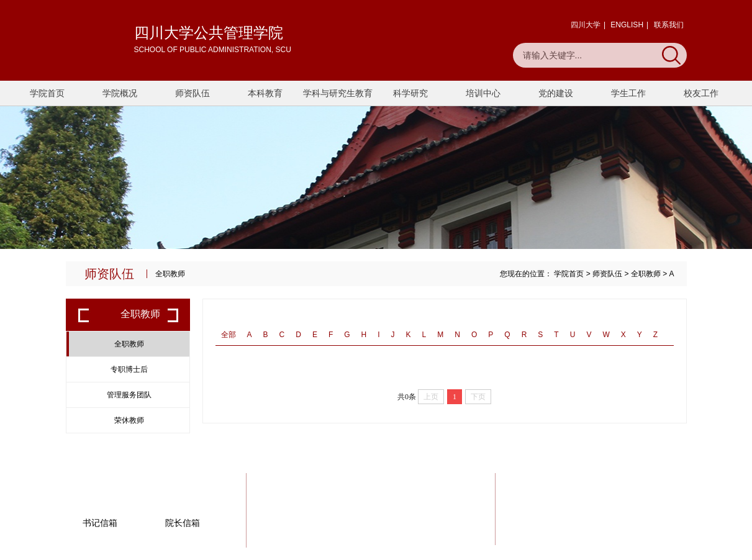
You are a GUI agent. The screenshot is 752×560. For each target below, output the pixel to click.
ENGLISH (627, 25)
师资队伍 (193, 93)
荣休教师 (129, 420)
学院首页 (47, 93)
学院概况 (120, 93)
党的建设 (556, 93)
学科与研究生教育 (338, 93)
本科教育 (265, 93)
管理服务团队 (129, 395)
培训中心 (483, 93)
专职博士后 (129, 369)
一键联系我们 (638, 513)
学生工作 (628, 93)
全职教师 (646, 274)
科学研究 (410, 93)
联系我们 (669, 25)
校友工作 (701, 93)
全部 (229, 335)
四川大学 (586, 25)
